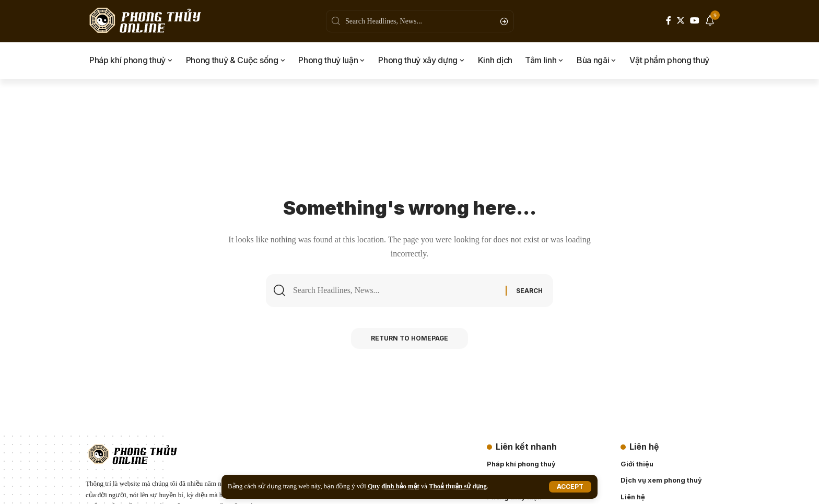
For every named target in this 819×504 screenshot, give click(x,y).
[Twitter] (681, 21)
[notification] (710, 21)
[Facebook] (669, 21)
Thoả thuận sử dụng (459, 486)
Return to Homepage (410, 339)
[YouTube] (695, 21)
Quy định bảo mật (394, 486)
